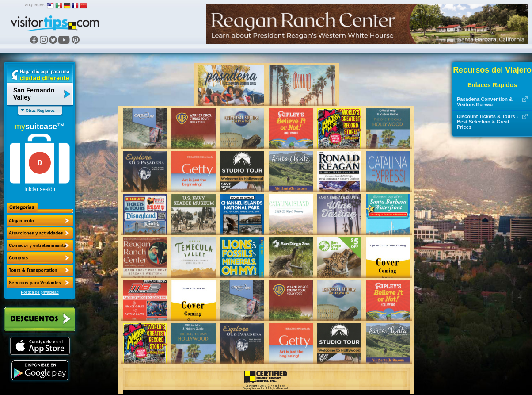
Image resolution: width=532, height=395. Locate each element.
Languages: (34, 5)
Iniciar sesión (40, 189)
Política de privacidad (40, 292)
